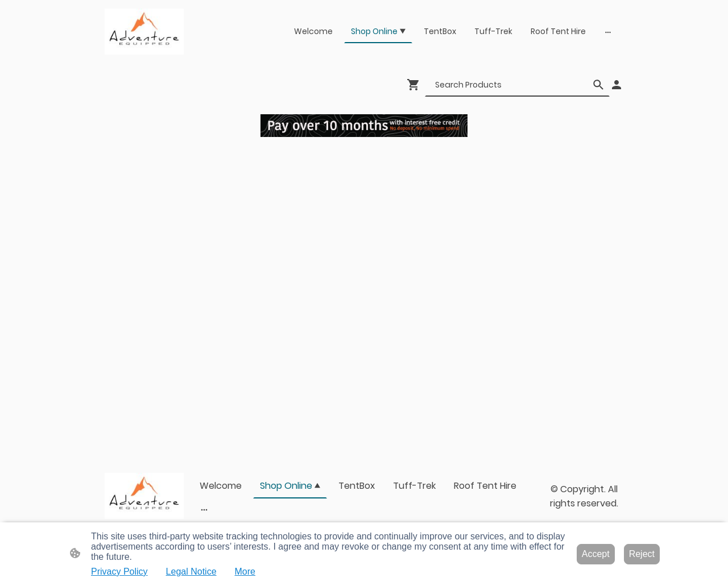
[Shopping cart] (416, 85)
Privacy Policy (119, 572)
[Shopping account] (617, 85)
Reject (642, 554)
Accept (596, 554)
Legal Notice (191, 572)
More (245, 572)
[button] (598, 85)
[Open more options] (608, 32)
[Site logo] (144, 32)
